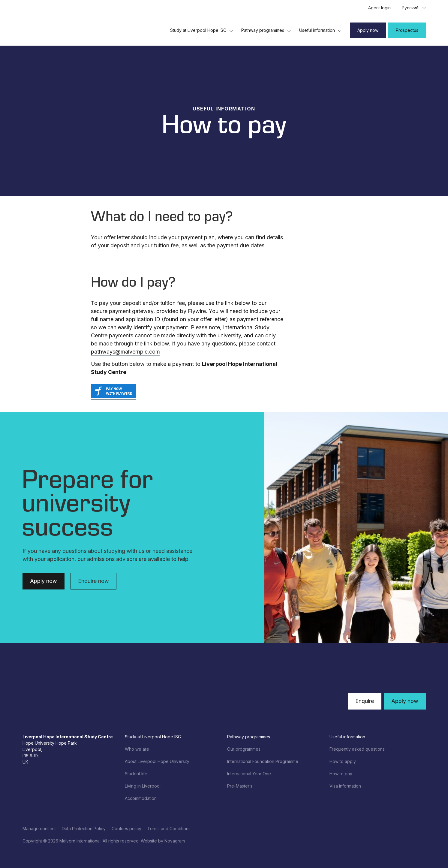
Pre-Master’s (240, 786)
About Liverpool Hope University (157, 761)
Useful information (320, 30)
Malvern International (80, 841)
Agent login (379, 8)
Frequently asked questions (357, 749)
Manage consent (39, 829)
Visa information (345, 786)
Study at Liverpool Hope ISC (201, 30)
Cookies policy (126, 829)
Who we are (137, 749)
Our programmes (244, 749)
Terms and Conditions (169, 829)
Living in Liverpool (143, 786)
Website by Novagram (163, 841)
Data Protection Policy (84, 829)
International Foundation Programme (263, 761)
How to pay (341, 774)
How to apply (343, 761)
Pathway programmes (266, 30)
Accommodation (141, 798)
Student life (136, 774)
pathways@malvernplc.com (125, 352)
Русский (410, 8)
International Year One (249, 774)
